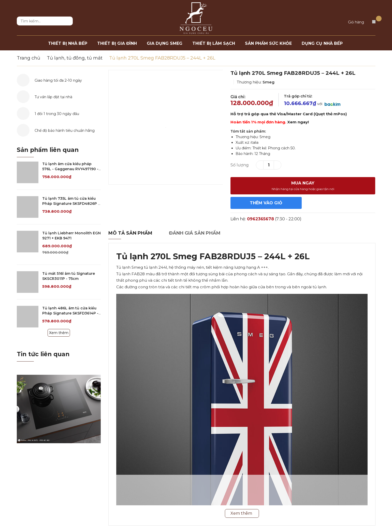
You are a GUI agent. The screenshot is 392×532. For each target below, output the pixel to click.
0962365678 (260, 219)
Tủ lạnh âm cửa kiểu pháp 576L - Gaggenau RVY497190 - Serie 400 (70, 169)
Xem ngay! (298, 122)
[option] (166, 127)
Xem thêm (59, 333)
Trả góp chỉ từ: (298, 96)
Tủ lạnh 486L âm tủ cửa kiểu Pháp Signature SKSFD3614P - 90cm (70, 313)
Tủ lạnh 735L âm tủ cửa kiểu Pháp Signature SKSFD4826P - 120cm (71, 203)
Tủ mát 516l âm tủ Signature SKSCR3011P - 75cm (69, 276)
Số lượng (240, 165)
